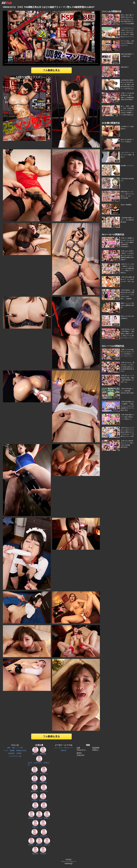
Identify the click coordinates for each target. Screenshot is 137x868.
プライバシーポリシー (69, 861)
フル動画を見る (51, 70)
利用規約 (69, 860)
